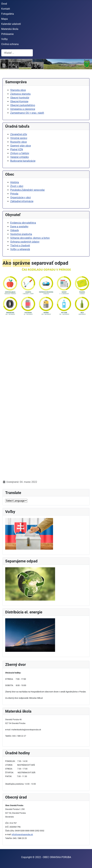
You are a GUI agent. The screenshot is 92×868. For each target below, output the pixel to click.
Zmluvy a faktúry (20, 153)
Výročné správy (19, 138)
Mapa (4, 19)
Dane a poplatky (19, 227)
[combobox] (17, 53)
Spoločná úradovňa (21, 234)
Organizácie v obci (21, 197)
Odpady (15, 230)
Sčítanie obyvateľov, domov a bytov (30, 238)
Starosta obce (18, 90)
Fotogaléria (8, 14)
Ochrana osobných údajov (25, 242)
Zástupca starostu (20, 94)
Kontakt (6, 9)
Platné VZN (17, 149)
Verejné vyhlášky (20, 157)
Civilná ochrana (10, 44)
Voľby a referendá (20, 249)
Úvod (4, 4)
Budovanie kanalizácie (23, 161)
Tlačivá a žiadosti (20, 246)
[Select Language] (16, 501)
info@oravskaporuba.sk (22, 834)
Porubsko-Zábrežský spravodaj (27, 190)
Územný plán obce (21, 146)
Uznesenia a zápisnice (23, 109)
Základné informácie (22, 201)
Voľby (4, 39)
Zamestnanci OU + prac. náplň (27, 113)
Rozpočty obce (18, 142)
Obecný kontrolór (20, 98)
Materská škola (10, 29)
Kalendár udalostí (11, 24)
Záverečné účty (19, 134)
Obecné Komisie (19, 101)
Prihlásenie (7, 34)
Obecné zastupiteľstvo (23, 105)
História (15, 182)
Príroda (14, 194)
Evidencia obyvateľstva (23, 223)
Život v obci (17, 186)
